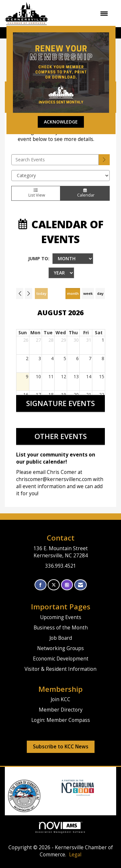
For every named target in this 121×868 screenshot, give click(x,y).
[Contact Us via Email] (81, 585)
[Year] (61, 273)
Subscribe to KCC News (61, 747)
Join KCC (60, 699)
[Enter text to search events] (55, 160)
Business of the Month (61, 628)
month (73, 293)
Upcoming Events (61, 617)
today (41, 293)
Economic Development (61, 659)
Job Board (61, 638)
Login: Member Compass (61, 720)
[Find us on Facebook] (40, 585)
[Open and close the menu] (81, 14)
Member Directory (61, 710)
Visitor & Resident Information (60, 669)
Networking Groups (60, 648)
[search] (104, 160)
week (88, 293)
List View (36, 193)
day (100, 293)
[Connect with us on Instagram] (67, 585)
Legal (75, 855)
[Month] (73, 259)
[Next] (28, 294)
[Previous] (20, 294)
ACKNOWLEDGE (61, 122)
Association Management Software (61, 827)
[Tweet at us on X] (54, 585)
